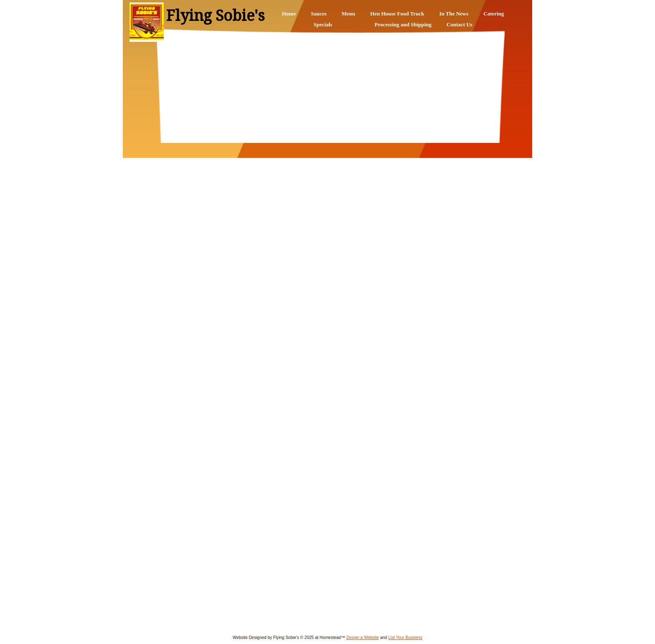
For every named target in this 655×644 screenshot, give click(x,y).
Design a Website (363, 638)
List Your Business (405, 638)
